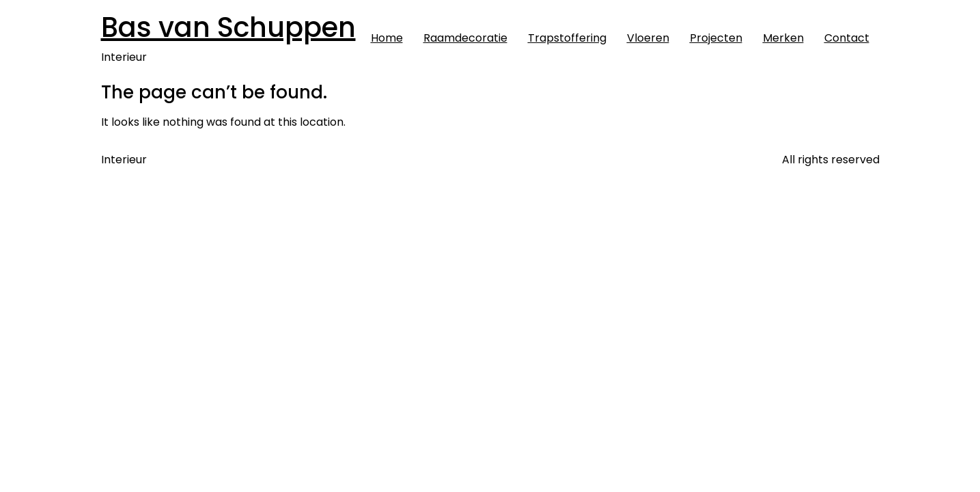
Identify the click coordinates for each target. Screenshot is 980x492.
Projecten (716, 38)
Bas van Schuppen (228, 27)
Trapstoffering (567, 38)
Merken (783, 38)
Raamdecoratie (465, 38)
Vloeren (648, 38)
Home (387, 38)
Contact (847, 38)
